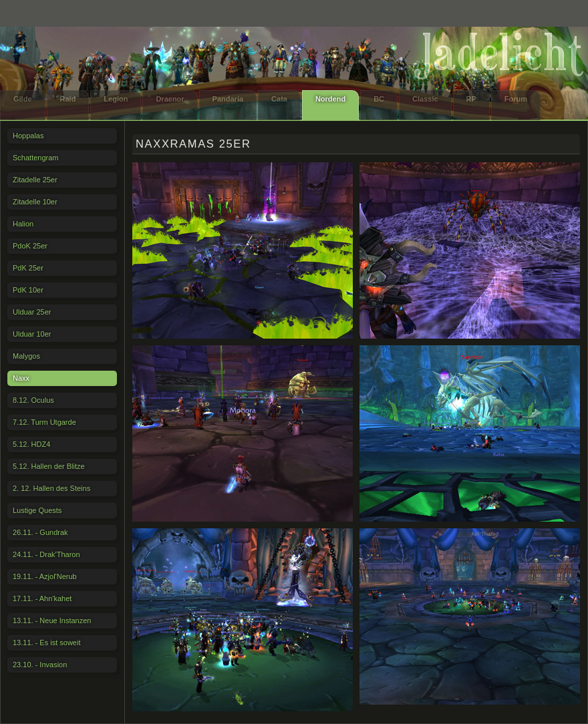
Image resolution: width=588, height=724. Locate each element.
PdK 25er (28, 268)
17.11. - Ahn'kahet (42, 598)
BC (379, 99)
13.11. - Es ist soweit (47, 643)
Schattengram (35, 158)
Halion (23, 224)
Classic (425, 99)
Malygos (26, 356)
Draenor (170, 99)
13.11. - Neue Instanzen (52, 620)
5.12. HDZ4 (31, 444)
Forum (516, 99)
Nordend (330, 99)
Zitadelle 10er (35, 202)
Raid (68, 99)
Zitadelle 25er (35, 180)
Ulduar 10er (32, 334)
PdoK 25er (30, 246)
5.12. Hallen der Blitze (49, 466)
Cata (279, 99)
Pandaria (228, 99)
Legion (116, 99)
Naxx (21, 378)
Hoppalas (28, 136)
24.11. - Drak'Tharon (46, 554)
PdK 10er (28, 290)
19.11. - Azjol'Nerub (45, 576)
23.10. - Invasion (40, 665)
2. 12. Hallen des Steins (51, 488)
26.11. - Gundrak (40, 532)
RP (471, 99)
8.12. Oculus (33, 400)
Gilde (23, 99)
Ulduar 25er (32, 312)
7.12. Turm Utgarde (44, 422)
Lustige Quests (37, 510)
